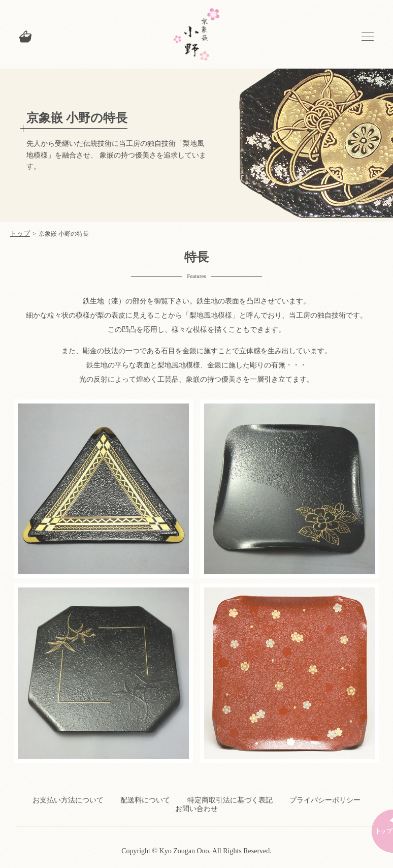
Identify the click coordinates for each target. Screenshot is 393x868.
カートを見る (25, 37)
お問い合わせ (196, 809)
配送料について (145, 800)
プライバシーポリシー (325, 800)
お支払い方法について (68, 800)
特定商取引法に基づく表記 (230, 800)
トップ (20, 234)
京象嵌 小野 (197, 34)
